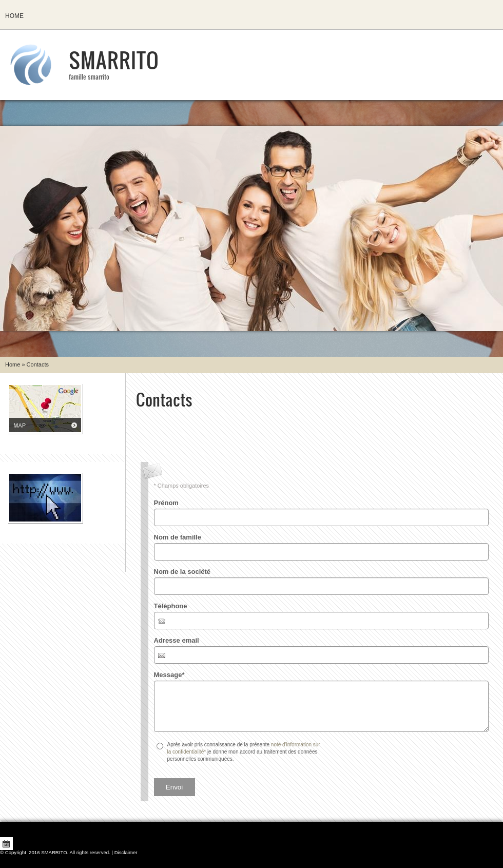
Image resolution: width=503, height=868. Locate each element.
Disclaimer (126, 852)
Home (14, 16)
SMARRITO (114, 60)
